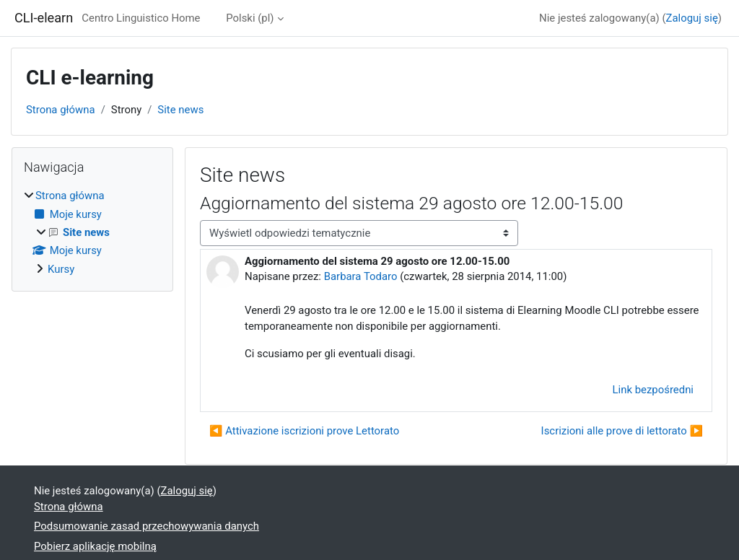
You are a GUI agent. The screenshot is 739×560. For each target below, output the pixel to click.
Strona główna (61, 110)
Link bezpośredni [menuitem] (653, 390)
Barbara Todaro (361, 276)
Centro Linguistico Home (141, 18)
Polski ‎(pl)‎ (250, 18)
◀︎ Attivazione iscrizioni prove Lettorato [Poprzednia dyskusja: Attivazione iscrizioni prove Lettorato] (304, 431)
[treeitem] (92, 232)
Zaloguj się (692, 18)
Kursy (61, 269)
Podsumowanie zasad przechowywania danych (147, 526)
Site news (180, 110)
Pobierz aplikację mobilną (95, 546)
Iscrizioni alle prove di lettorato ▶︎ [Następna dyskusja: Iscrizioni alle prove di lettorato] (622, 431)
